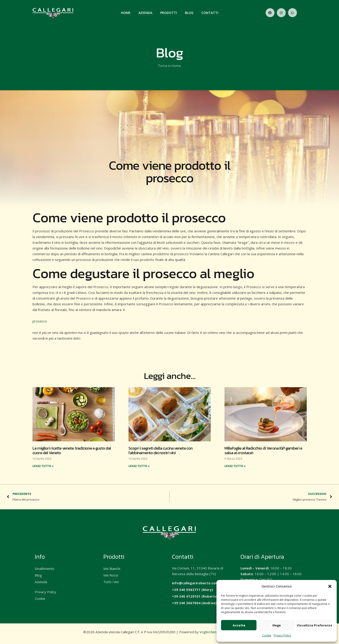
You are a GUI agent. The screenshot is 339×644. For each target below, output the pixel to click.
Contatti (210, 13)
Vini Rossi (111, 575)
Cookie (267, 635)
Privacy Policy (282, 635)
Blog (189, 13)
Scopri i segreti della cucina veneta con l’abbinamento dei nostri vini (160, 450)
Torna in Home (170, 66)
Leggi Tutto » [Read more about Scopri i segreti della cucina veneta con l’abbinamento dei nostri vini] (139, 466)
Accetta (239, 625)
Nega (277, 625)
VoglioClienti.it (210, 632)
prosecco (40, 321)
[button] (330, 586)
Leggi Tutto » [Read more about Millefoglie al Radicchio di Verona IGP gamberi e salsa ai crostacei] (235, 466)
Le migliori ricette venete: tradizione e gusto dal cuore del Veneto (72, 450)
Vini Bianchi (112, 569)
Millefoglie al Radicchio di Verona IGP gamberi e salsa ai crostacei (263, 450)
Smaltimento (45, 569)
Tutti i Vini (111, 582)
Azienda (145, 13)
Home (126, 13)
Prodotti (169, 13)
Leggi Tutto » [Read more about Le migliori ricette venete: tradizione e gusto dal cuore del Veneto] (43, 466)
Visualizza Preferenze (314, 625)
